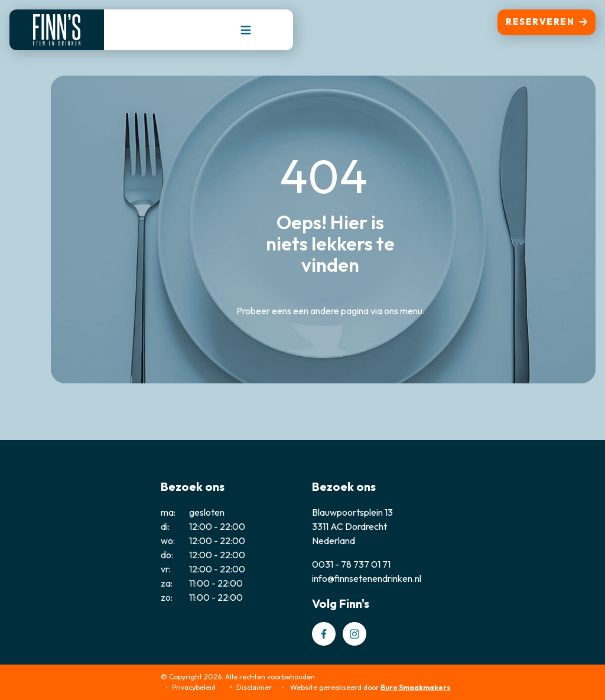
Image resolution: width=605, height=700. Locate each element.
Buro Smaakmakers (415, 687)
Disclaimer (254, 687)
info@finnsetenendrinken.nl (367, 578)
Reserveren (547, 22)
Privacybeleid (194, 687)
